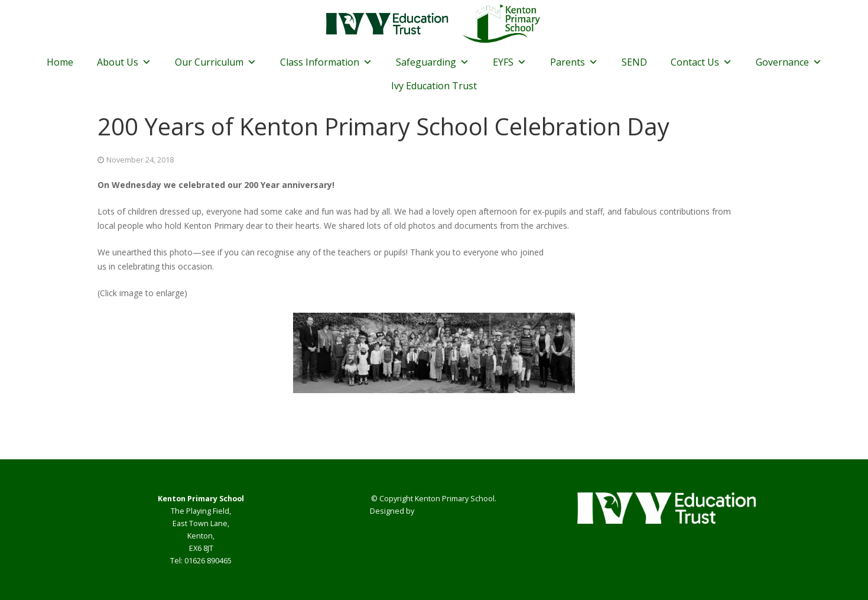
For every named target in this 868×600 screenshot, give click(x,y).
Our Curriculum (216, 62)
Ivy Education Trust (434, 86)
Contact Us (701, 62)
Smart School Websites (457, 511)
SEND (634, 62)
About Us (124, 62)
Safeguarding (433, 62)
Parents (574, 62)
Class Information (326, 62)
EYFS (510, 62)
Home (60, 62)
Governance (789, 62)
